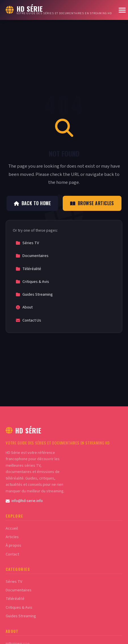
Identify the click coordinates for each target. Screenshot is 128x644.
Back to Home (32, 203)
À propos (13, 546)
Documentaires (32, 256)
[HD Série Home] (59, 10)
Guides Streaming (34, 294)
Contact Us (28, 320)
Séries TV (27, 243)
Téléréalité (28, 269)
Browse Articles (92, 203)
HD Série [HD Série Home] (24, 430)
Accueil (12, 528)
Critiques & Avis (32, 282)
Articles (12, 537)
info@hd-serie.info (24, 501)
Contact (12, 554)
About (24, 307)
